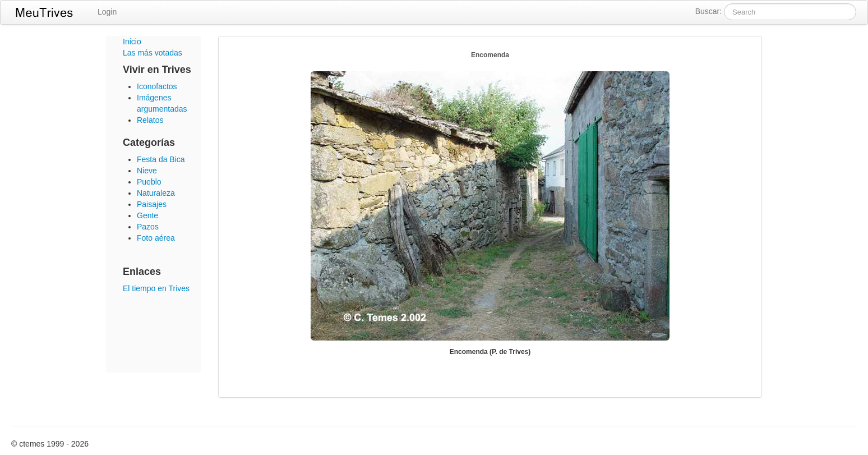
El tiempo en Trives (156, 288)
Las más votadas (153, 53)
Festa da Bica (161, 159)
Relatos (150, 120)
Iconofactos (157, 86)
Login (107, 12)
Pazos (148, 227)
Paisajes (152, 204)
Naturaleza (156, 193)
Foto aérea (156, 238)
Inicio (132, 42)
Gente (147, 215)
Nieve (147, 171)
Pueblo (149, 182)
